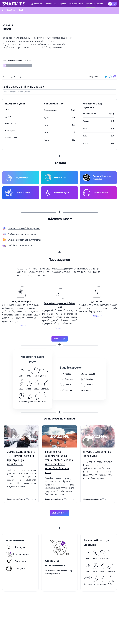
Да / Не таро (98, 302)
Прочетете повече (16, 499)
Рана (46, 125)
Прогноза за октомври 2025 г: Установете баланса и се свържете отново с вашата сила (59, 462)
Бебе (46, 132)
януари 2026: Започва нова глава (97, 454)
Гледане (21, 326)
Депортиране (11, 137)
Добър (8, 117)
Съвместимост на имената (22, 234)
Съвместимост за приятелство (25, 240)
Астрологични (16, 541)
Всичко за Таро (60, 339)
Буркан (47, 118)
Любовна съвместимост (21, 246)
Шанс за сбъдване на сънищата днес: (17, 64)
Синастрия (16, 561)
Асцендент (16, 547)
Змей (7, 110)
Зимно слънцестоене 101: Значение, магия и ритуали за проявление (21, 458)
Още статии (59, 513)
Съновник (8, 25)
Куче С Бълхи (11, 124)
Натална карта (17, 554)
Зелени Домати (51, 110)
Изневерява (10, 131)
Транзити (16, 569)
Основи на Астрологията (55, 563)
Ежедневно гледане (21, 302)
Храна (46, 140)
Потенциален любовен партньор (25, 229)
